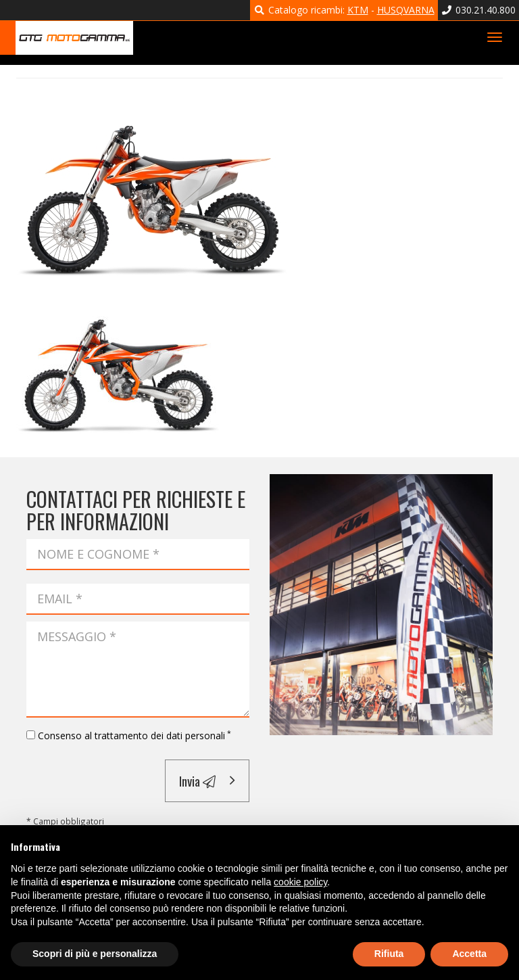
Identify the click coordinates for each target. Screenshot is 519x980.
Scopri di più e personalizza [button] (95, 954)
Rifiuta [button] (389, 954)
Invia (197, 780)
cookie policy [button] (300, 882)
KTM (358, 10)
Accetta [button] (469, 954)
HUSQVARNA (406, 10)
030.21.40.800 (479, 10)
